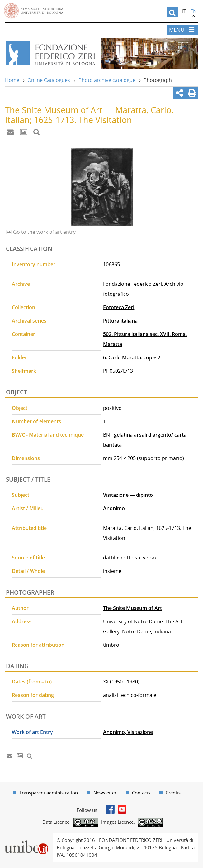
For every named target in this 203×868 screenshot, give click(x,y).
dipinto (144, 495)
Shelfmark (24, 371)
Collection (24, 307)
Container (24, 334)
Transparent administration (49, 793)
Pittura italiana (120, 321)
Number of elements (36, 421)
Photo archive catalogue (107, 80)
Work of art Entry (32, 732)
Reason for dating (33, 695)
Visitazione (116, 495)
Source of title (28, 558)
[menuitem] (45, 793)
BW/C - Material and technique (48, 435)
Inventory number (34, 264)
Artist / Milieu (28, 508)
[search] (172, 12)
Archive (21, 284)
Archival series (29, 321)
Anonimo (114, 508)
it (184, 11)
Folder (19, 357)
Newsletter (105, 793)
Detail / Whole (28, 571)
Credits (173, 793)
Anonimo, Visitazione (128, 732)
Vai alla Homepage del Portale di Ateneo (34, 11)
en (194, 11)
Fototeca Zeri (119, 307)
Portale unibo (26, 837)
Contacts (141, 793)
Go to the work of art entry (44, 232)
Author (20, 608)
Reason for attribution (38, 645)
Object (20, 408)
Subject (21, 495)
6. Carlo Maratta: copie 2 (132, 357)
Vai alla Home (50, 53)
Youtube (122, 809)
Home (12, 80)
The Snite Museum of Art (132, 608)
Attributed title (29, 528)
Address (22, 621)
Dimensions (26, 458)
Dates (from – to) (32, 682)
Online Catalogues (49, 80)
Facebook (110, 809)
